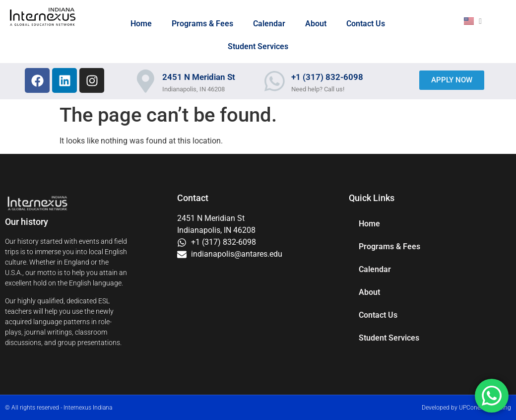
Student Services (258, 46)
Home (141, 24)
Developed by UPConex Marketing (466, 408)
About (316, 24)
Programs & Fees (202, 24)
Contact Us (366, 24)
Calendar (269, 24)
